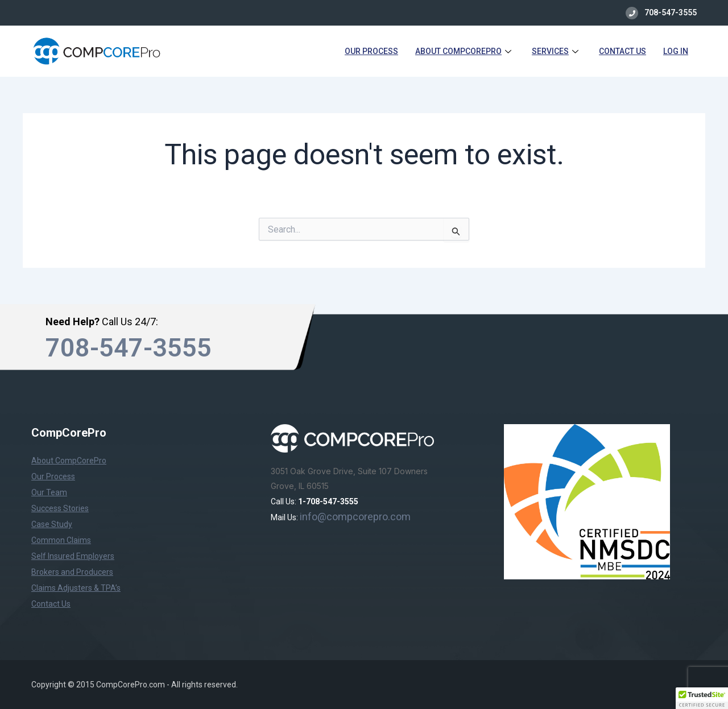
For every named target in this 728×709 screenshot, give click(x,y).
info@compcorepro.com (355, 517)
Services (555, 51)
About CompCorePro (463, 51)
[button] (702, 698)
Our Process (371, 51)
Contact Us (622, 51)
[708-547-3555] (632, 13)
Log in (676, 51)
